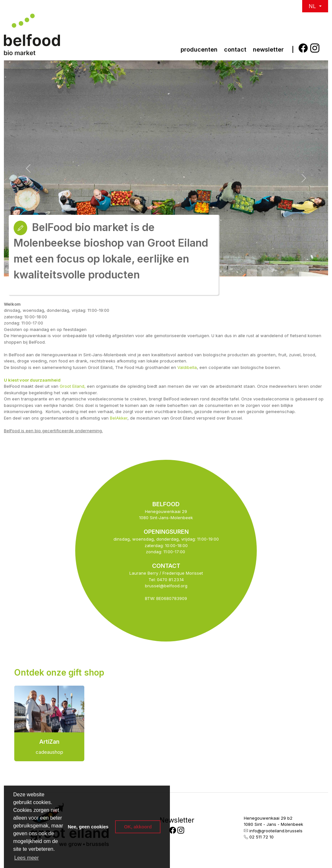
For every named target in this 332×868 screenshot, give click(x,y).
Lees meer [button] (27, 858)
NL (313, 6)
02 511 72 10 (261, 837)
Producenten (199, 49)
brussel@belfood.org (166, 586)
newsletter (268, 49)
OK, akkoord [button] (138, 827)
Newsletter (177, 820)
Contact (235, 49)
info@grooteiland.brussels (276, 831)
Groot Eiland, (73, 386)
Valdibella (187, 367)
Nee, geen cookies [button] (88, 827)
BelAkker (119, 418)
